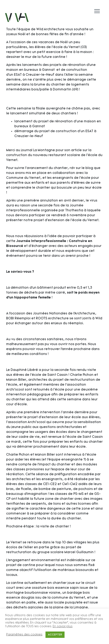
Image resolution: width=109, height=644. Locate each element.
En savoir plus (63, 627)
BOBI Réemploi (18, 319)
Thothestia (74, 211)
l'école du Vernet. (85, 220)
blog (89, 168)
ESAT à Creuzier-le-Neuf (34, 75)
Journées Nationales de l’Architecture (64, 314)
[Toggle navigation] (54, 7)
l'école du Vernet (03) (69, 47)
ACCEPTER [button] (55, 635)
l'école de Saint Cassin (84, 437)
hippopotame (26, 298)
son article (73, 150)
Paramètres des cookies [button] (24, 635)
